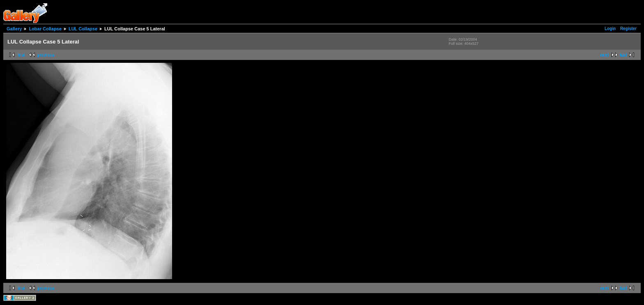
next (604, 55)
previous (46, 55)
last (623, 55)
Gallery (14, 29)
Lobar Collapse (45, 29)
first (21, 55)
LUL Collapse (83, 29)
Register (628, 29)
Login (610, 29)
